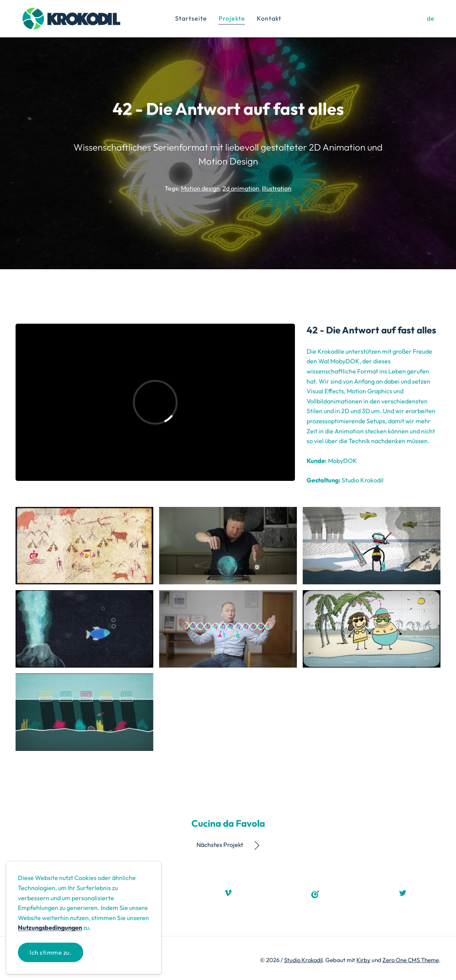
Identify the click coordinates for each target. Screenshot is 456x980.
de (431, 18)
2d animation (241, 188)
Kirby (363, 960)
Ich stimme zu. (51, 952)
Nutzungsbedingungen (50, 927)
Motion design (200, 188)
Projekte (232, 18)
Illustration (277, 188)
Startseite (191, 18)
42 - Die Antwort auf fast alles (371, 330)
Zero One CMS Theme (411, 960)
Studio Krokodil (303, 960)
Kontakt (269, 18)
